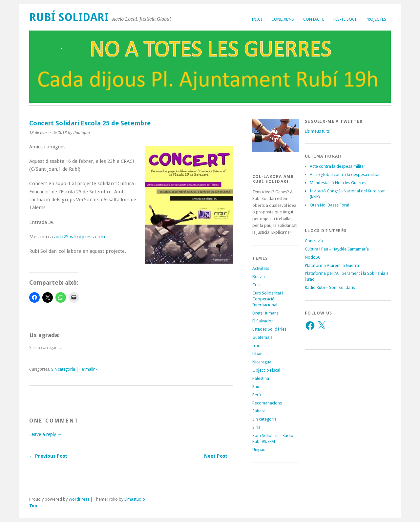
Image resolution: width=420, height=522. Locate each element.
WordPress (79, 499)
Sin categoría (63, 369)
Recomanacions (267, 403)
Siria (256, 427)
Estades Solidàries (269, 329)
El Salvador (263, 321)
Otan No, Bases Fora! (329, 205)
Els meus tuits (317, 131)
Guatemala (262, 337)
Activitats (261, 268)
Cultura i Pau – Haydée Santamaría (337, 249)
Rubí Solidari (69, 17)
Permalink (88, 369)
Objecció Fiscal (266, 370)
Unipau (259, 450)
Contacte (314, 19)
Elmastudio (135, 499)
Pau (256, 387)
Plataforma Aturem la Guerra (332, 265)
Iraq (256, 346)
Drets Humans (265, 313)
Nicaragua (262, 362)
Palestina (261, 378)
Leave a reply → (46, 434)
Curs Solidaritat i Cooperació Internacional (268, 299)
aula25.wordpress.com (80, 237)
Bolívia (259, 277)
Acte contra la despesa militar (337, 166)
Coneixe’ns (283, 19)
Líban (257, 354)
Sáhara (259, 411)
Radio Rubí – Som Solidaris (330, 287)
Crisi (256, 285)
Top (33, 506)
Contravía (314, 241)
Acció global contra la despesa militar (345, 174)
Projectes (376, 19)
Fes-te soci (345, 19)
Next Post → (219, 456)
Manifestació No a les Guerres (338, 183)
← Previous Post (48, 456)
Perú (257, 395)
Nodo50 (313, 257)
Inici (257, 19)
